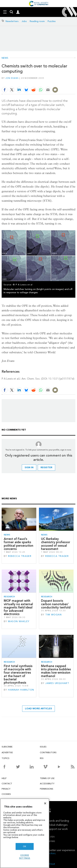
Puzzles (52, 21)
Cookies (6, 794)
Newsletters (12, 21)
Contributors (48, 752)
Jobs (24, 21)
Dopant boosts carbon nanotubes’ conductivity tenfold (56, 604)
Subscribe (7, 747)
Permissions (47, 789)
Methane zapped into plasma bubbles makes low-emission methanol (56, 671)
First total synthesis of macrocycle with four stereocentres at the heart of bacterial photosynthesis (18, 674)
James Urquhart (57, 683)
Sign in (29, 467)
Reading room (37, 21)
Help (4, 778)
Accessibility (47, 784)
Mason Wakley (19, 621)
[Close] (45, 803)
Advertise (7, 752)
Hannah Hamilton (21, 690)
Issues (43, 747)
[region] (25, 833)
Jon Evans (12, 78)
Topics (5, 758)
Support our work (58, 829)
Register (46, 467)
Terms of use (47, 778)
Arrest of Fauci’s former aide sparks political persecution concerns (19, 544)
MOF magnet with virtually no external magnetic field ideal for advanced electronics (18, 607)
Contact (7, 784)
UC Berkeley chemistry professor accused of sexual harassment (56, 544)
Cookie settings (25, 857)
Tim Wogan (53, 615)
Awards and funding (58, 821)
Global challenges (58, 825)
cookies (51, 853)
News (5, 58)
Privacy (6, 789)
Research (9, 597)
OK (25, 846)
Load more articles (38, 709)
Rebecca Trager (20, 556)
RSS (42, 758)
